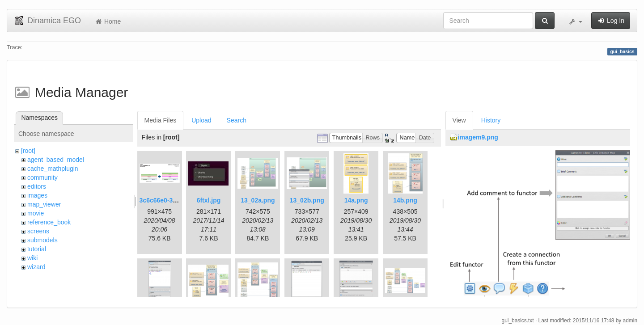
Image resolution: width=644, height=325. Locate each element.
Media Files (161, 120)
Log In (611, 21)
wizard (36, 267)
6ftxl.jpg (209, 200)
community (42, 177)
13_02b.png (307, 200)
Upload (201, 120)
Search (237, 120)
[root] (28, 151)
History (491, 120)
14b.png (405, 200)
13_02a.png (258, 200)
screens (38, 231)
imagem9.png (478, 137)
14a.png (356, 200)
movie (36, 213)
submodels (42, 240)
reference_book (49, 222)
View (459, 120)
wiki (32, 258)
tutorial (37, 249)
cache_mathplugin (53, 169)
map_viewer (44, 204)
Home (108, 21)
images (37, 195)
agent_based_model (56, 160)
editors (37, 186)
